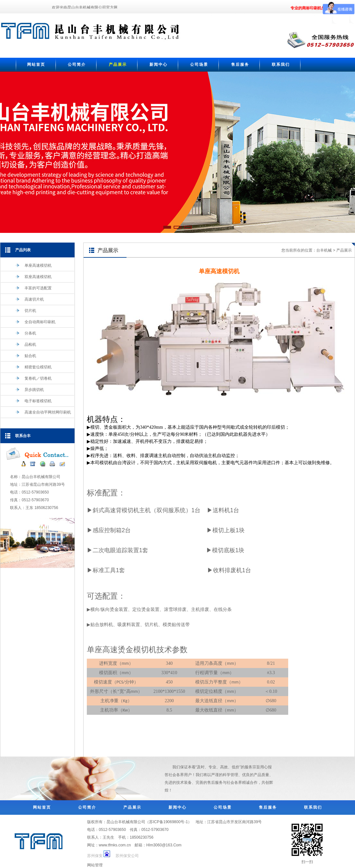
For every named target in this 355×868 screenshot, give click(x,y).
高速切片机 (30, 299)
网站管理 (95, 865)
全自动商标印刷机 (35, 322)
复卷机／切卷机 (33, 378)
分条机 (26, 333)
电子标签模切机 (33, 401)
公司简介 (77, 65)
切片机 (26, 311)
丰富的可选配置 (33, 288)
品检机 (26, 344)
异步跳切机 (30, 390)
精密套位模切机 (33, 367)
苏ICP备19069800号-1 (168, 822)
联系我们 (281, 65)
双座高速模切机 (33, 277)
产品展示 (118, 65)
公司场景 (199, 65)
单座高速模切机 (33, 265)
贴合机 (26, 356)
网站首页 (36, 65)
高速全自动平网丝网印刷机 (46, 412)
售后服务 (240, 65)
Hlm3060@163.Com (164, 845)
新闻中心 (158, 65)
